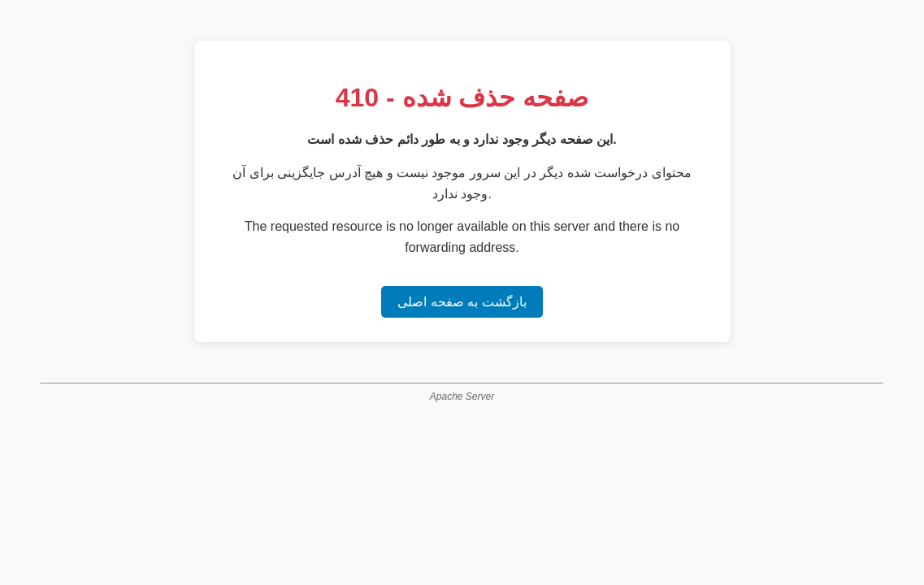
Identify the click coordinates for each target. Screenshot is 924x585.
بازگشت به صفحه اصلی (462, 302)
